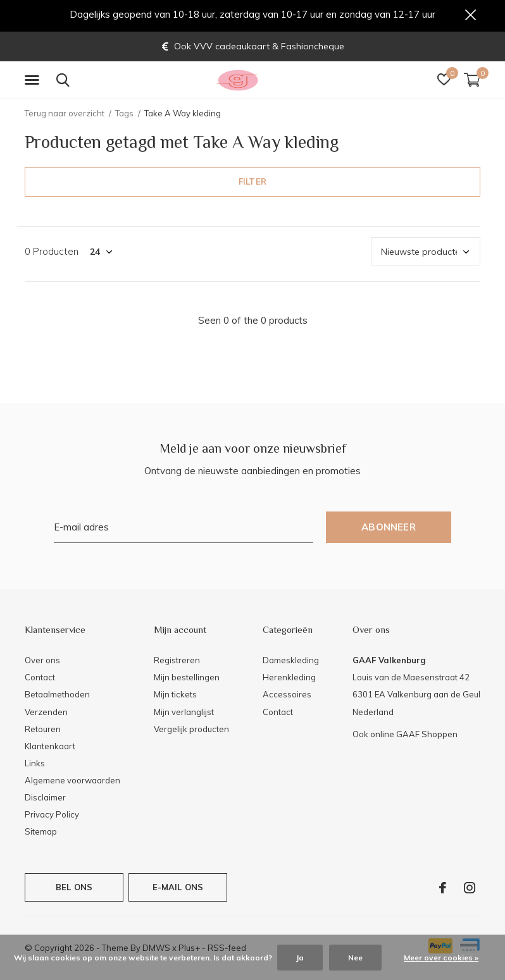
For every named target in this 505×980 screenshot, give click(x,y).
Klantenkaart (50, 749)
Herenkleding (289, 680)
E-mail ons (178, 890)
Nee (355, 958)
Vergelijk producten (191, 732)
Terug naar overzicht (65, 116)
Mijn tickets (175, 697)
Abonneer (389, 530)
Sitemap (41, 835)
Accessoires (287, 697)
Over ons (42, 663)
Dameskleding (291, 663)
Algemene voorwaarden (72, 783)
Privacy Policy (52, 818)
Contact (40, 680)
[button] (34, 83)
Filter (253, 184)
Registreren (177, 663)
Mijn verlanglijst (184, 714)
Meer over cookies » (441, 958)
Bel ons (74, 890)
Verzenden (46, 714)
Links (35, 766)
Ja (300, 958)
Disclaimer (45, 800)
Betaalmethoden (57, 697)
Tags (124, 116)
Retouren (43, 732)
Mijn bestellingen (187, 680)
